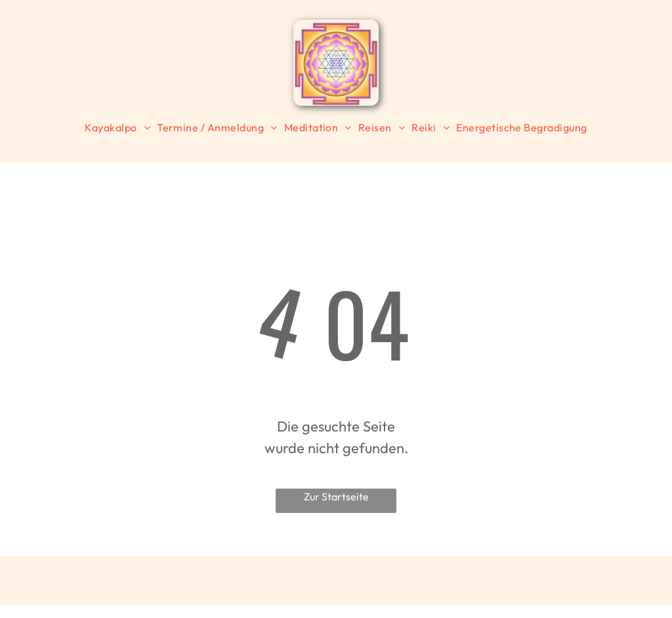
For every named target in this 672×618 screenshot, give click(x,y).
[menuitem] (117, 127)
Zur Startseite (336, 497)
